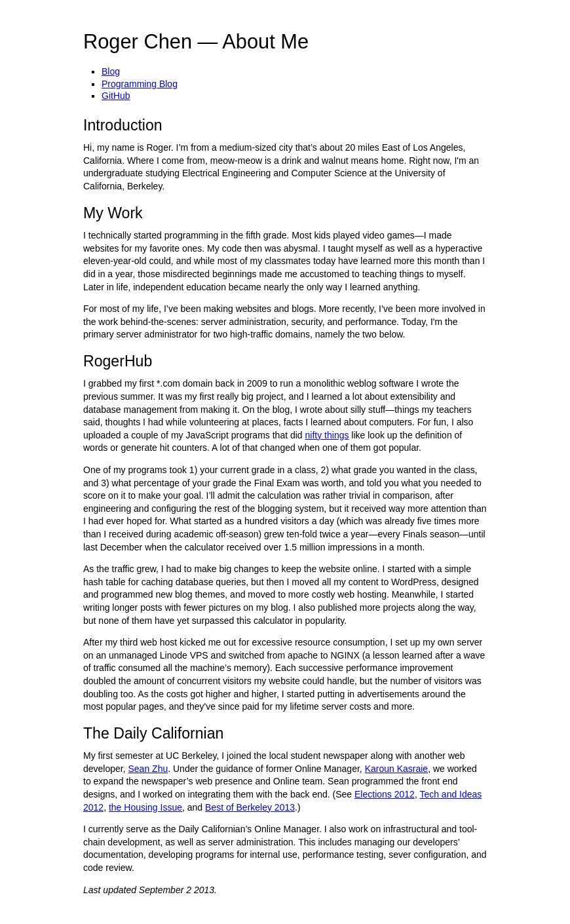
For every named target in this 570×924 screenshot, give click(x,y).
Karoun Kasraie (397, 769)
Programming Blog (140, 84)
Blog (111, 71)
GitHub (116, 96)
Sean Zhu (148, 769)
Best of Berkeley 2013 (250, 807)
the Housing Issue (145, 807)
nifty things (327, 435)
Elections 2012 (385, 794)
